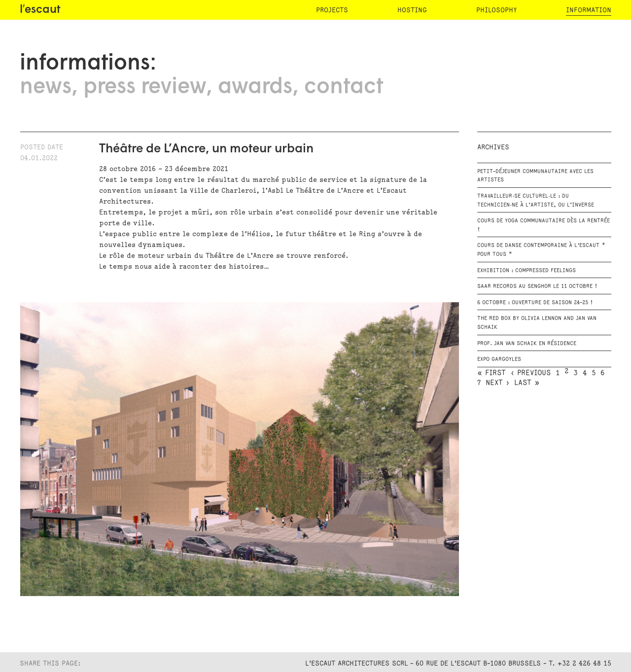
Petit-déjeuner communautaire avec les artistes (535, 176)
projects (332, 10)
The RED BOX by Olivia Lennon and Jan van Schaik (537, 323)
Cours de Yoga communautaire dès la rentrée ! (543, 225)
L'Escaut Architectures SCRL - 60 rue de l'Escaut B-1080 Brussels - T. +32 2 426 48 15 (458, 663)
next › (497, 383)
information (589, 10)
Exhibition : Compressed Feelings (526, 271)
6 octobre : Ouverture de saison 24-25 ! (535, 303)
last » (527, 383)
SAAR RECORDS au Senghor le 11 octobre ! (537, 286)
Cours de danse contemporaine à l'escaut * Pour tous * (541, 250)
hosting (412, 10)
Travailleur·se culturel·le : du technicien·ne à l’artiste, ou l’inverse (536, 201)
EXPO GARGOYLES (499, 359)
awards (255, 87)
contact (344, 87)
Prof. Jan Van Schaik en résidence (527, 344)
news (46, 87)
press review (145, 87)
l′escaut (40, 10)
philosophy (496, 10)
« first (491, 373)
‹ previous (531, 373)
